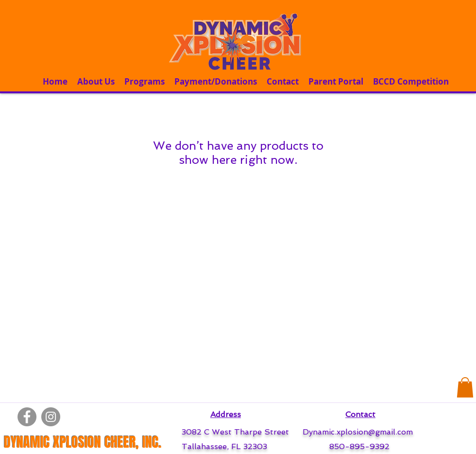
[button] (465, 387)
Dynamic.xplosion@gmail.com (358, 432)
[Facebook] (27, 417)
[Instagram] (51, 417)
